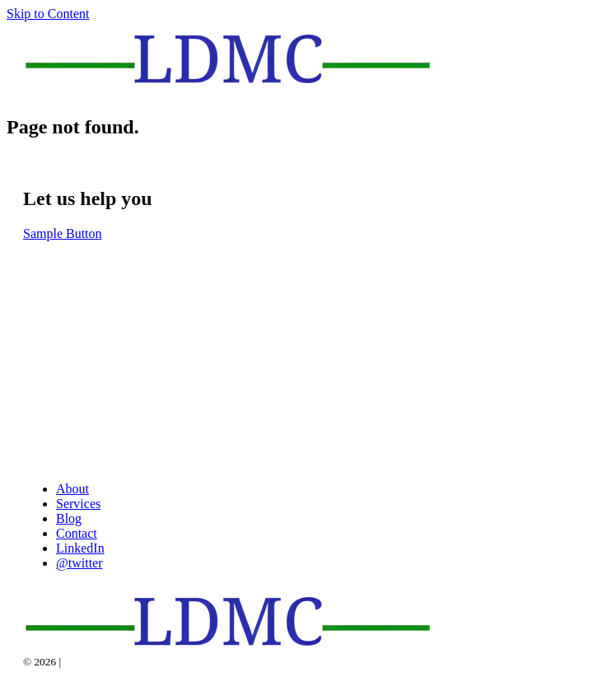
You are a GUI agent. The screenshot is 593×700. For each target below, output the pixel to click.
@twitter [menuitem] (79, 563)
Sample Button (63, 233)
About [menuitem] (72, 489)
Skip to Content (48, 14)
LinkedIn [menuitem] (80, 548)
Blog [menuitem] (69, 518)
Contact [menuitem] (77, 533)
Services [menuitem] (78, 504)
